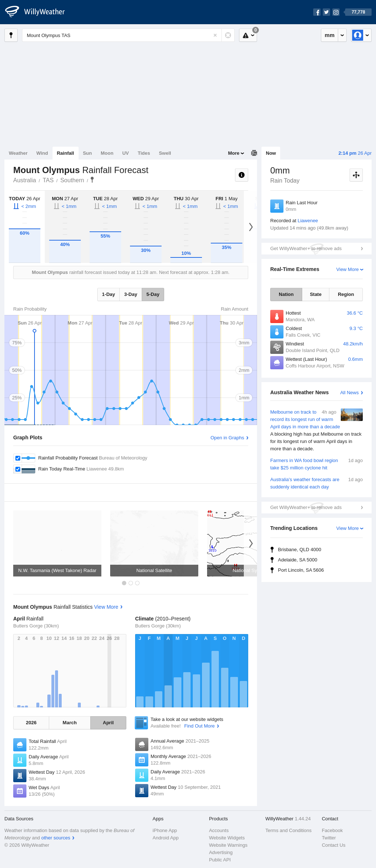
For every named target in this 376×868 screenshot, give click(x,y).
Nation (286, 294)
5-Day (153, 294)
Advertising (221, 852)
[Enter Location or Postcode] (128, 35)
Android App (166, 838)
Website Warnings (228, 845)
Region (346, 294)
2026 (31, 723)
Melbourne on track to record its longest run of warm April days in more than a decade (317, 431)
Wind (42, 153)
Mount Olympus (92, 180)
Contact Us (333, 845)
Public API (220, 860)
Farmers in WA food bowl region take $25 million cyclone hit (317, 464)
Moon (107, 153)
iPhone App (165, 830)
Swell (165, 153)
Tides (144, 153)
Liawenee (308, 221)
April (108, 723)
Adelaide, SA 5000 (298, 560)
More (234, 153)
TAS (48, 180)
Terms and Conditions (289, 830)
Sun (88, 153)
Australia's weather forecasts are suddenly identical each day (317, 483)
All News (349, 393)
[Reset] (215, 35)
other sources (56, 838)
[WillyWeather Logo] (39, 12)
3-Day (131, 294)
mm (330, 35)
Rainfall (66, 153)
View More (348, 269)
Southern (72, 180)
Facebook (332, 830)
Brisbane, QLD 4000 (300, 550)
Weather (18, 153)
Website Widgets (227, 838)
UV (126, 153)
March (70, 723)
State (316, 294)
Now (271, 153)
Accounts (219, 830)
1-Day (109, 294)
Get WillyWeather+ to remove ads (306, 248)
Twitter (329, 838)
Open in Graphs (227, 438)
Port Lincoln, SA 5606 (301, 570)
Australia (25, 180)
